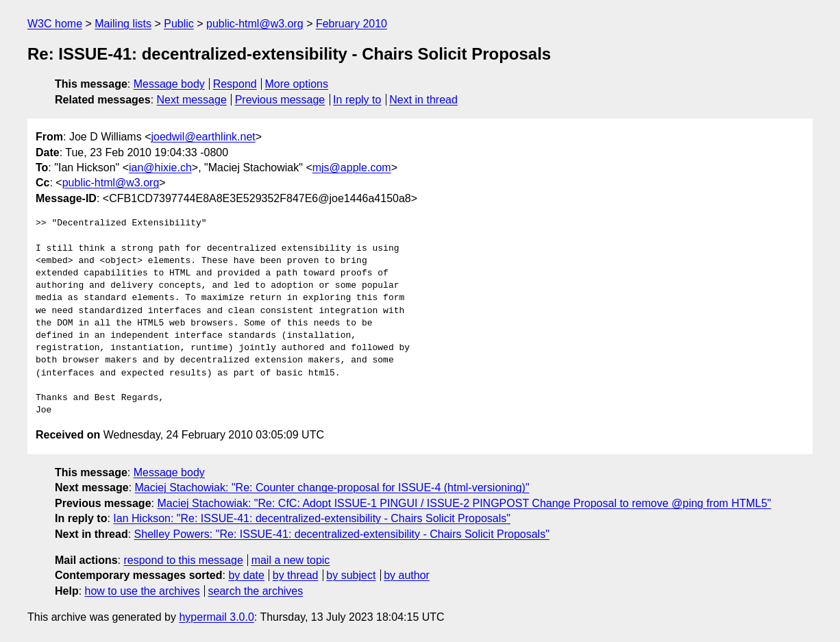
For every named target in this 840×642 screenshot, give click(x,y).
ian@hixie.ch (160, 168)
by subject (351, 575)
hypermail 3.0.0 (216, 617)
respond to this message (183, 560)
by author (407, 575)
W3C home (55, 24)
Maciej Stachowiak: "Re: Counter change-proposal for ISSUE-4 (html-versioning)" (332, 487)
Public (179, 24)
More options (297, 84)
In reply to (357, 100)
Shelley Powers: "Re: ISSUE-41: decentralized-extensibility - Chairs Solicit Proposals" (342, 534)
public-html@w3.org (255, 24)
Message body (169, 84)
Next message (192, 100)
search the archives (256, 591)
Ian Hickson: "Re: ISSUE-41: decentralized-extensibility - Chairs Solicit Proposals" (312, 518)
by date (246, 575)
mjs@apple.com (352, 168)
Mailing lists (123, 24)
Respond (235, 84)
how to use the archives (143, 591)
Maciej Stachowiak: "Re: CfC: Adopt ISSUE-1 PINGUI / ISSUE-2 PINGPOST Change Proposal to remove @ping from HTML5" (464, 503)
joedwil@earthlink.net (203, 137)
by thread (296, 575)
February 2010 (351, 24)
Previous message (280, 100)
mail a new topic (291, 560)
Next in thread (423, 100)
